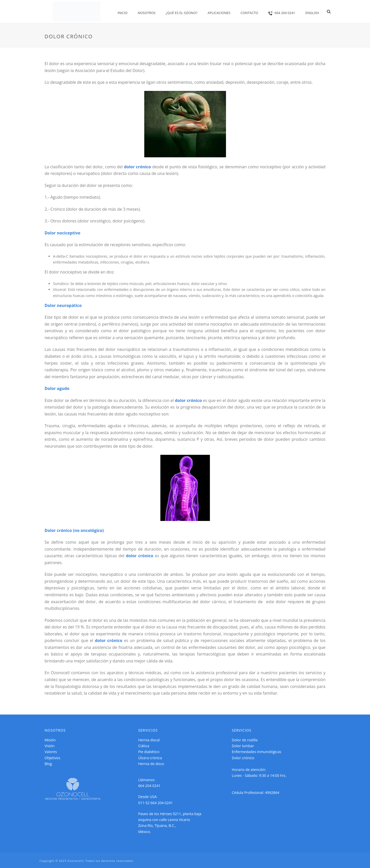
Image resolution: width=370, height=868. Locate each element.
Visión (50, 746)
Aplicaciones (219, 13)
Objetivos (52, 758)
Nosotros (147, 13)
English (312, 13)
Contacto (249, 13)
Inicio (122, 13)
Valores (51, 752)
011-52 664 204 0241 (156, 803)
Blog (48, 764)
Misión (50, 740)
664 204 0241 (282, 13)
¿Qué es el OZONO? (182, 13)
